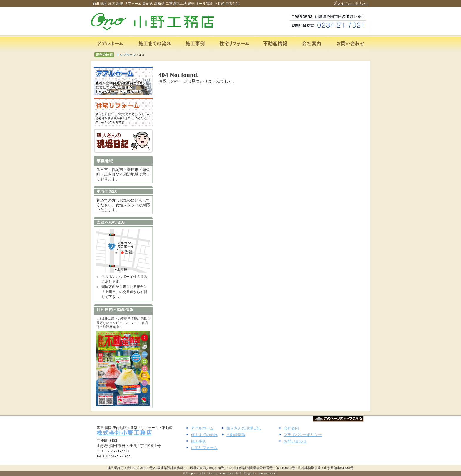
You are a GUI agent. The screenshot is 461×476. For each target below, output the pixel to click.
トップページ (126, 55)
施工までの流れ (204, 435)
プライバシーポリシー (351, 3)
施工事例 (198, 441)
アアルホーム (202, 428)
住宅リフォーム (204, 448)
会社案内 (291, 428)
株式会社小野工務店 (125, 433)
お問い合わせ (295, 441)
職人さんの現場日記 (244, 428)
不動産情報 (236, 435)
